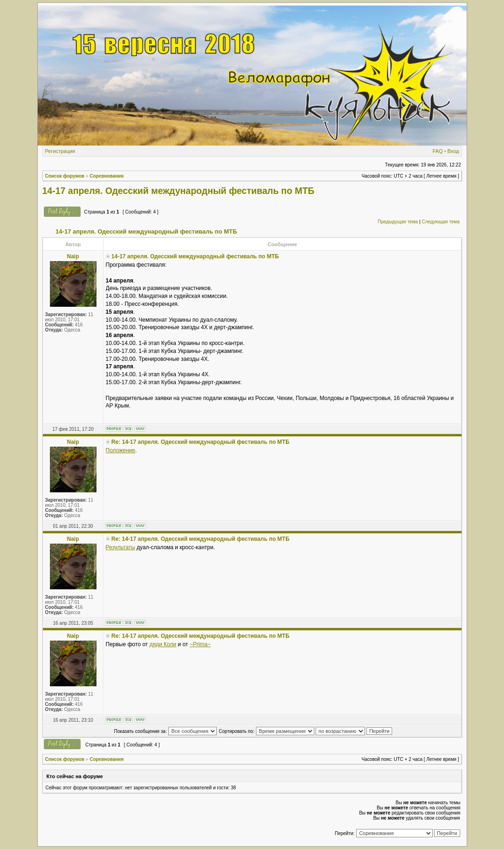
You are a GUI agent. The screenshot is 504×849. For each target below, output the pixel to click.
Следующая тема (441, 222)
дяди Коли (163, 644)
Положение (121, 450)
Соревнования (107, 176)
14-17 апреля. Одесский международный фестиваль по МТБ (179, 191)
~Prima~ (200, 644)
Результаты (121, 547)
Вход (453, 151)
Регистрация (60, 151)
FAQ (438, 151)
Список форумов (65, 176)
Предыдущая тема (398, 222)
